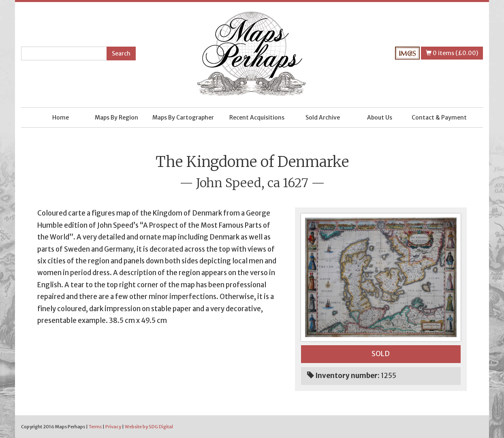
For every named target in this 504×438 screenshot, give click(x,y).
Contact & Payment (439, 118)
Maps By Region (116, 118)
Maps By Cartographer (183, 118)
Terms (95, 427)
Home (61, 118)
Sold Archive (323, 118)
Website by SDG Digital (149, 427)
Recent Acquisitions (257, 118)
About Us (380, 118)
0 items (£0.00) (452, 53)
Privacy (113, 427)
